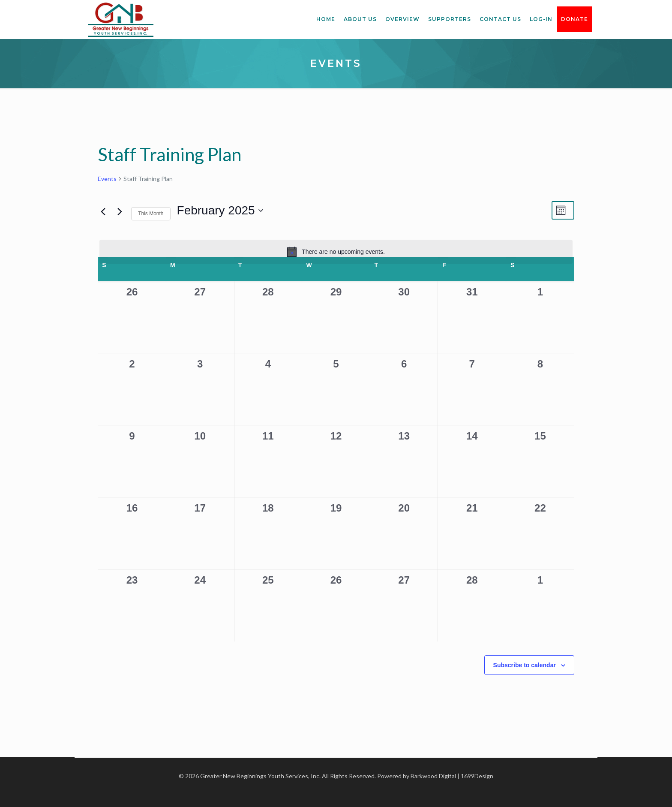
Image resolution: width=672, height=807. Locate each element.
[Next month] (120, 211)
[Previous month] (103, 211)
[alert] (336, 252)
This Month (151, 214)
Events (107, 179)
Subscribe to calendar (525, 665)
